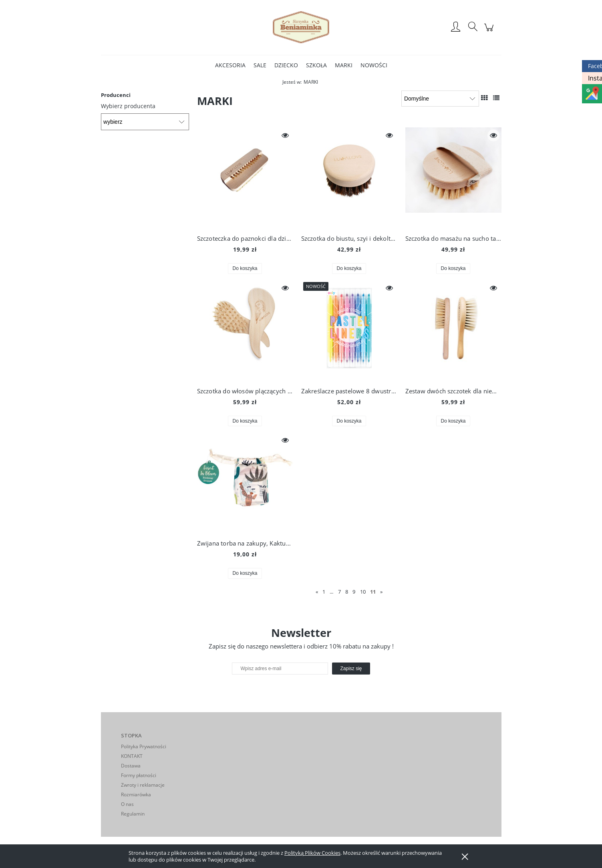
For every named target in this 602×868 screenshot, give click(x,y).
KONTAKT (132, 756)
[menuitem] (230, 65)
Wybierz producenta (128, 106)
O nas (127, 804)
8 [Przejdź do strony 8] (347, 592)
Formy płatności (139, 775)
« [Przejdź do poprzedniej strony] (317, 592)
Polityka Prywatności (144, 746)
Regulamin (133, 814)
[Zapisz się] (351, 669)
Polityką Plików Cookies (312, 853)
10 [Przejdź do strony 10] (363, 592)
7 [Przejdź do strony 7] (339, 592)
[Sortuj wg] (440, 99)
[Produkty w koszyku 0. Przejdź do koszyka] (490, 31)
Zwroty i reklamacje (143, 785)
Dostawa (131, 766)
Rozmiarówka (136, 794)
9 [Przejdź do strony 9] (354, 592)
